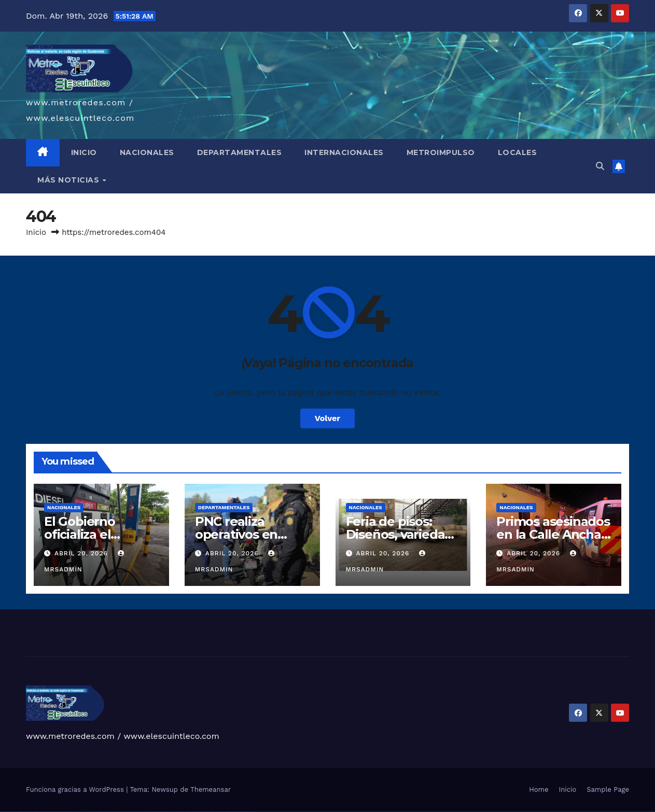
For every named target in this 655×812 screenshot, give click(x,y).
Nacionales (64, 507)
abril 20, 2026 (82, 553)
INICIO (84, 152)
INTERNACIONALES (344, 152)
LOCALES (518, 152)
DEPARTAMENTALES (240, 152)
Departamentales (224, 507)
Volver (328, 418)
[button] (600, 166)
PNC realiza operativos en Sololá (236, 534)
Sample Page (608, 789)
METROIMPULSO (441, 152)
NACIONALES (147, 152)
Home (539, 789)
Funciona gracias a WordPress (76, 789)
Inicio (36, 232)
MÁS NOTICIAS (69, 180)
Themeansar (211, 789)
